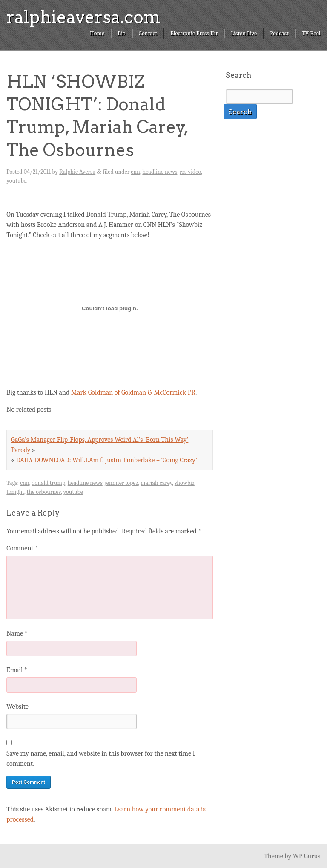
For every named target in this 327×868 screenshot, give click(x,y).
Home (97, 33)
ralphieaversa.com (83, 17)
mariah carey (156, 483)
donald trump (48, 483)
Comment (22, 548)
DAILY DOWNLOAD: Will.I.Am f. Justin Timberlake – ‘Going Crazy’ (107, 460)
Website (17, 707)
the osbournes (44, 492)
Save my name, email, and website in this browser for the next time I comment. (101, 759)
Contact (148, 33)
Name (17, 633)
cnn (135, 172)
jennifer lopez (121, 483)
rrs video (190, 172)
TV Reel (311, 33)
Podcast (279, 33)
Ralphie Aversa (77, 172)
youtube (16, 181)
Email (17, 670)
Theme (274, 856)
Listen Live (244, 33)
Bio (122, 33)
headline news (160, 172)
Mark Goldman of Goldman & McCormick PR (133, 392)
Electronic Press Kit (194, 33)
